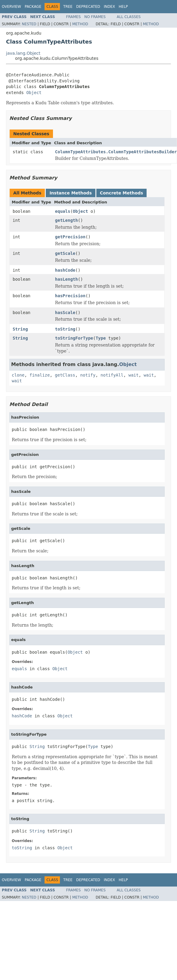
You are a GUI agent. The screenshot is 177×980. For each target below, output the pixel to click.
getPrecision (70, 237)
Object (34, 93)
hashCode (65, 270)
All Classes (129, 17)
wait (134, 375)
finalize (40, 375)
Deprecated (88, 7)
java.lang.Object (23, 53)
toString (65, 329)
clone (18, 375)
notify (88, 375)
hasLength (67, 279)
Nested (29, 24)
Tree (68, 7)
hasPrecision (70, 296)
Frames (74, 17)
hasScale (65, 313)
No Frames (95, 17)
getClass (65, 375)
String (20, 329)
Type (101, 338)
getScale (65, 253)
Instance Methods (70, 193)
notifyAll (112, 375)
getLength (67, 220)
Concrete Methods (122, 193)
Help (123, 7)
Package (33, 7)
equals (63, 211)
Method (80, 24)
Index (110, 7)
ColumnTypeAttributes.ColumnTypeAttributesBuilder (116, 152)
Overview (11, 7)
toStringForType (74, 338)
